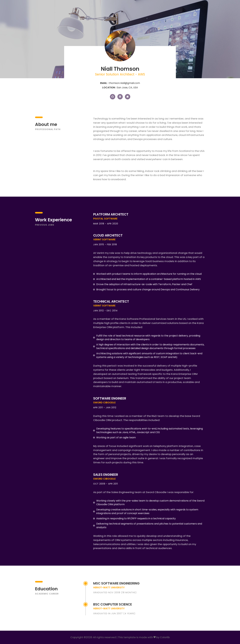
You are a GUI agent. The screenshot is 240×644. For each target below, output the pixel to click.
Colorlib (165, 637)
